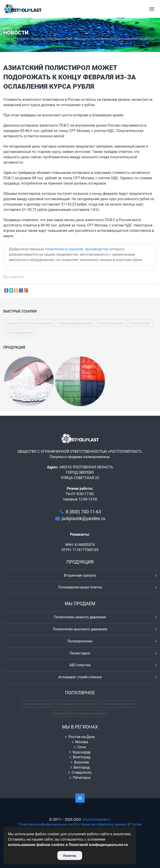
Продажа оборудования (74, 323)
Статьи (136, 824)
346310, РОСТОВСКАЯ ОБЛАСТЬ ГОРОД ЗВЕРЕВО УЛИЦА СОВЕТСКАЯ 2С (86, 472)
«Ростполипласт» (96, 820)
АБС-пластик (80, 665)
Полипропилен (80, 641)
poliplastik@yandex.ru (83, 518)
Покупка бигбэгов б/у (119, 704)
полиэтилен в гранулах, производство (77, 249)
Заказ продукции (111, 323)
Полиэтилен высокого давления (80, 629)
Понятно (70, 856)
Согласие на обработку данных (101, 824)
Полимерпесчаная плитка (80, 587)
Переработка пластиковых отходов (79, 713)
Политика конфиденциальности (45, 824)
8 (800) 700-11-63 (83, 512)
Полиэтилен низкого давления (80, 617)
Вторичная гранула (80, 575)
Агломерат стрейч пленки (80, 677)
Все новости (14, 277)
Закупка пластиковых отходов (28, 323)
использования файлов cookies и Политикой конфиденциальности (68, 845)
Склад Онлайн (140, 323)
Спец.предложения (20, 333)
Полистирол (80, 653)
